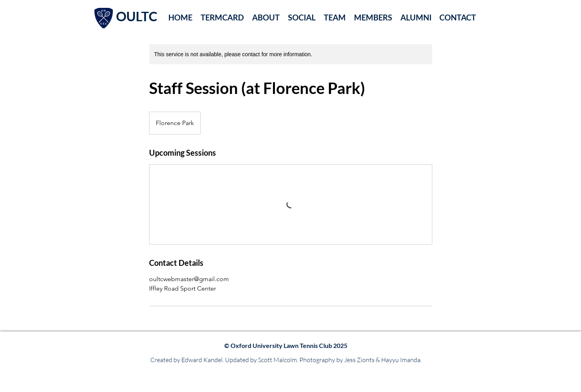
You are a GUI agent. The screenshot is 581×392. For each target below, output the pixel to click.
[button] (266, 17)
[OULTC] (141, 16)
